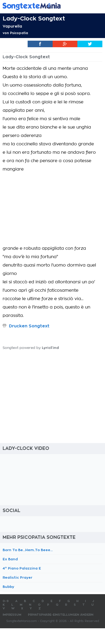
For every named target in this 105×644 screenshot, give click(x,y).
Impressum (12, 615)
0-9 (6, 601)
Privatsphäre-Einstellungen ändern (61, 615)
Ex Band (10, 559)
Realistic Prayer (17, 578)
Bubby (8, 587)
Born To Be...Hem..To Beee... (28, 550)
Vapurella (12, 26)
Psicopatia (19, 33)
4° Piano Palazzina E (22, 568)
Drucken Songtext (29, 326)
